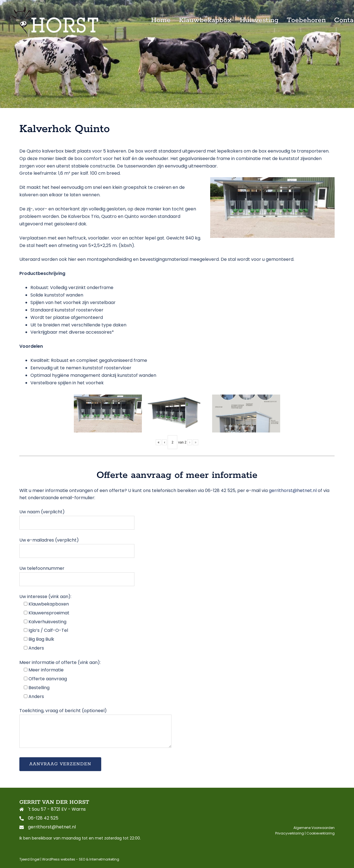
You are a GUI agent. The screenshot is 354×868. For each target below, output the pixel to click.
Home (161, 20)
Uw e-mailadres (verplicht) (77, 545)
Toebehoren (306, 20)
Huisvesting (259, 20)
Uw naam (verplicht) (77, 517)
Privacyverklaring (290, 833)
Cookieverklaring (321, 833)
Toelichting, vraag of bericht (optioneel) (95, 728)
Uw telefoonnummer (77, 574)
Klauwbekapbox (205, 20)
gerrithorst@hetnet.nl (293, 490)
